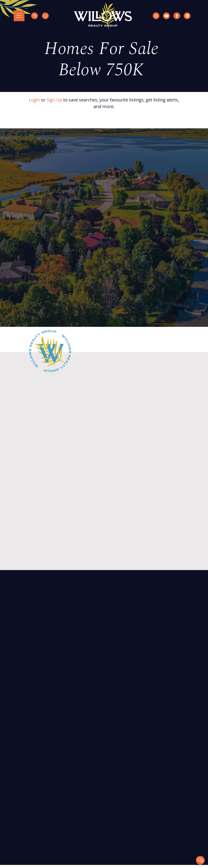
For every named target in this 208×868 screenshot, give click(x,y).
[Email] (45, 16)
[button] (200, 860)
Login (34, 100)
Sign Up (54, 100)
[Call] (35, 16)
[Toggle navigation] (19, 16)
